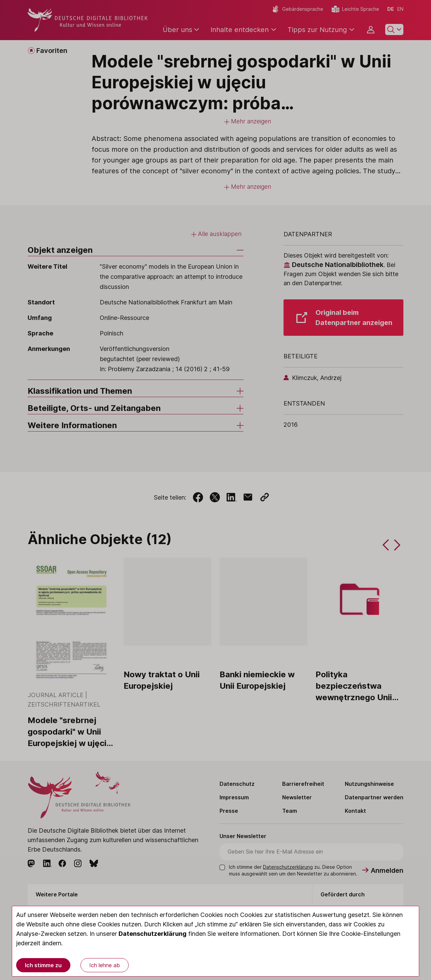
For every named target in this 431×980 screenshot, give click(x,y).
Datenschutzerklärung (153, 934)
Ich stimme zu (43, 965)
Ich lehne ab (105, 965)
